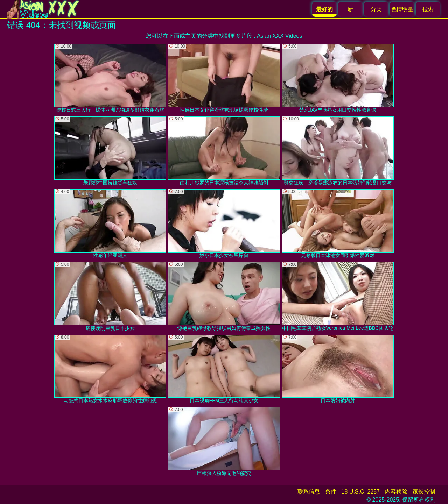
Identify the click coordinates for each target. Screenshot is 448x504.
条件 (331, 492)
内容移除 (396, 492)
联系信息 (309, 492)
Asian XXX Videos (280, 36)
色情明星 (402, 9)
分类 (376, 9)
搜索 (428, 9)
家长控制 (424, 492)
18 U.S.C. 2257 (361, 492)
